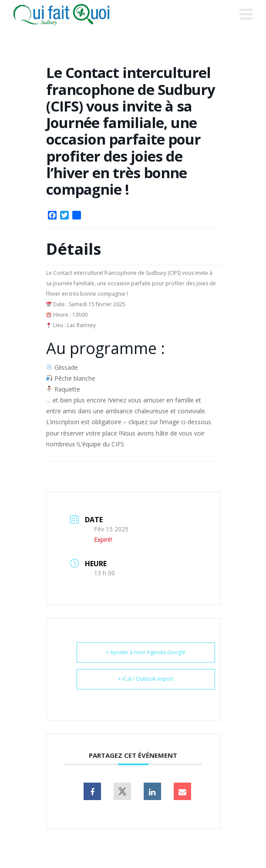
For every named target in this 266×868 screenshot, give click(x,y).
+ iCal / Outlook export (146, 679)
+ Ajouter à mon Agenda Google (146, 652)
